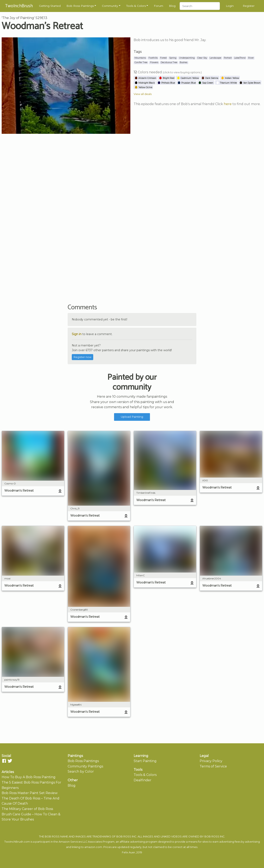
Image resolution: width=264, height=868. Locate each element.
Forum (159, 6)
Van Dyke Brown (250, 83)
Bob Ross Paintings (80, 6)
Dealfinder (143, 780)
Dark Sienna (210, 78)
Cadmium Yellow (188, 78)
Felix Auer (128, 852)
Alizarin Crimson (145, 78)
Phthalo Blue (166, 83)
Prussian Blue (187, 83)
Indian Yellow (230, 78)
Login (230, 6)
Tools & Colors (136, 6)
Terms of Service (213, 766)
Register (249, 6)
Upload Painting (132, 417)
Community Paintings (85, 766)
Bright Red (167, 78)
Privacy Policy (211, 761)
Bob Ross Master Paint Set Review (30, 793)
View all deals (143, 94)
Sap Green (206, 83)
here (228, 104)
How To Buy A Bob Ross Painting (29, 777)
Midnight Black (145, 83)
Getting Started (50, 6)
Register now (82, 357)
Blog (172, 6)
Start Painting (145, 761)
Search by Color (81, 771)
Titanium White (226, 83)
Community (110, 6)
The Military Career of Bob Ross (27, 809)
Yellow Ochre (143, 87)
